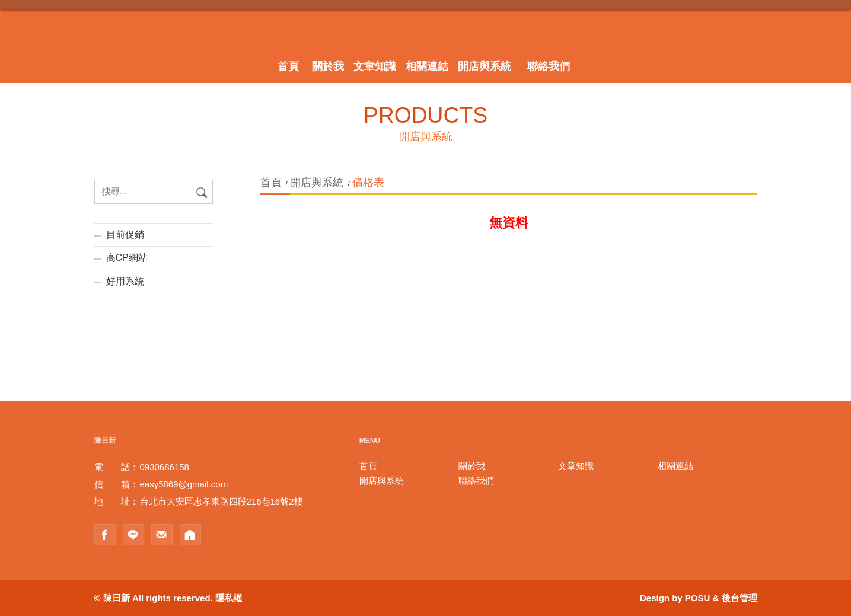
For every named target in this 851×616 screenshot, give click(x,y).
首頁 (272, 183)
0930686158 (165, 467)
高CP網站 (127, 258)
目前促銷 (125, 234)
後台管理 (740, 598)
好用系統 (125, 281)
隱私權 (229, 598)
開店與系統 (317, 183)
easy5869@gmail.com (184, 484)
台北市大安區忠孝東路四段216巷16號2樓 (221, 501)
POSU (698, 598)
